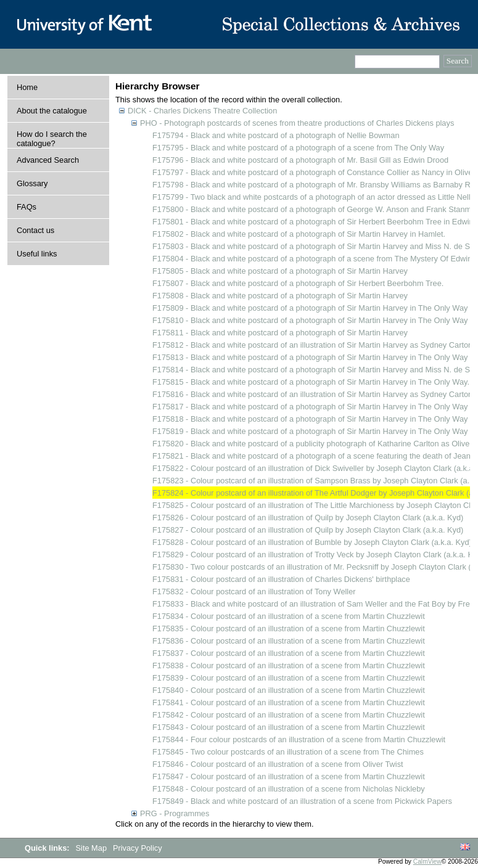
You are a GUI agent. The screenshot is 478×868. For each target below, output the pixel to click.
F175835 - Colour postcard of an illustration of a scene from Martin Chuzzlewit (289, 628)
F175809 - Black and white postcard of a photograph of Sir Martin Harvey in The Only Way (310, 308)
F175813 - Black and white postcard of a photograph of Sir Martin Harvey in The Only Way (310, 357)
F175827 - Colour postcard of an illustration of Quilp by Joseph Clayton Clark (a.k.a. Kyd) (308, 530)
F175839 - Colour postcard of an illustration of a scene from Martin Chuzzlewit (289, 678)
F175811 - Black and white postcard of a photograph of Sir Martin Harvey (280, 333)
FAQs (27, 207)
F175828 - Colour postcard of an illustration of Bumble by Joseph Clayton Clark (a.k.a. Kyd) (312, 542)
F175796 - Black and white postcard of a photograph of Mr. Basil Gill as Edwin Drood (300, 160)
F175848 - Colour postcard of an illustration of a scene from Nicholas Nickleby (289, 789)
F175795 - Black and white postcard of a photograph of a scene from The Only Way (298, 148)
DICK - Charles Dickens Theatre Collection (202, 111)
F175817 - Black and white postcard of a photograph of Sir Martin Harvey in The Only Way (310, 407)
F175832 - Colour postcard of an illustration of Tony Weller (254, 592)
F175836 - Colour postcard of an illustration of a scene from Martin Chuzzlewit (289, 641)
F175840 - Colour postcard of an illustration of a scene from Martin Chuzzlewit (289, 690)
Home (27, 87)
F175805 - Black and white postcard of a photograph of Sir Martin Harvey (280, 271)
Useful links (37, 254)
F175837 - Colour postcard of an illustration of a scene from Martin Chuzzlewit (289, 653)
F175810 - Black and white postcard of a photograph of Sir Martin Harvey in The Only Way (310, 320)
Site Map (93, 848)
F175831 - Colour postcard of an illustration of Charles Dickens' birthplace (281, 579)
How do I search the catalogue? (52, 139)
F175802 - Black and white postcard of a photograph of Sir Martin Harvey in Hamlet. (299, 234)
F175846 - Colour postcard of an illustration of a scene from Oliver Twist (278, 764)
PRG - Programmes (175, 813)
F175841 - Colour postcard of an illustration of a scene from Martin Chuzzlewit (289, 702)
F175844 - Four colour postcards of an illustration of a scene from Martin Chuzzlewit (299, 739)
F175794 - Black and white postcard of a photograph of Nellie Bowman (276, 135)
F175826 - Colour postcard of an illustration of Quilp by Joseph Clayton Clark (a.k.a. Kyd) (308, 518)
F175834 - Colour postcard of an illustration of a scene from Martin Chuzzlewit (289, 616)
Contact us (35, 230)
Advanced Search (48, 160)
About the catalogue (52, 111)
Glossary (32, 183)
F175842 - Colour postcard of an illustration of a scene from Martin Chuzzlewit (289, 715)
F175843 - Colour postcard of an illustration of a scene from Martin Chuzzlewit (289, 727)
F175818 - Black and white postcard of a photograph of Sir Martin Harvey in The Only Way (310, 419)
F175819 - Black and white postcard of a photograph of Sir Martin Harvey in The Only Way (310, 431)
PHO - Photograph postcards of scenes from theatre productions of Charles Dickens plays (297, 123)
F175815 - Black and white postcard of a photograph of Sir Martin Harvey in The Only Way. (311, 382)
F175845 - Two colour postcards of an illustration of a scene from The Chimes (288, 752)
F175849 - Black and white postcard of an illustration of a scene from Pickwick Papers (302, 801)
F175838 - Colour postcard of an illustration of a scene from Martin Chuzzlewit (289, 665)
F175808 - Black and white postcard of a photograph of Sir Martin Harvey (280, 296)
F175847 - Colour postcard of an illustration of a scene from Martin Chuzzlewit (289, 776)
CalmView (427, 862)
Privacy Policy (138, 848)
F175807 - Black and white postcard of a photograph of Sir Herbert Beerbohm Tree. (298, 283)
